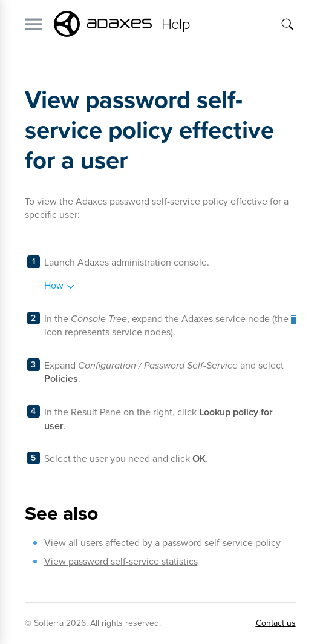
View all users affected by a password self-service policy (162, 543)
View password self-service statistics (121, 561)
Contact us (276, 623)
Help (176, 24)
